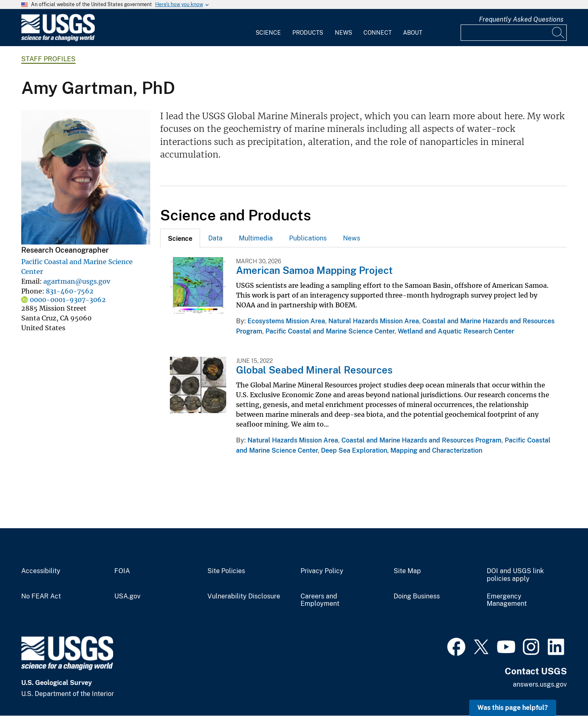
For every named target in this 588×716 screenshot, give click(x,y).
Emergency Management (507, 600)
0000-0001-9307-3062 (68, 300)
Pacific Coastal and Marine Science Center (330, 331)
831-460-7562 (70, 291)
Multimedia (256, 238)
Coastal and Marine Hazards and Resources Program (421, 440)
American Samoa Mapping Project (314, 270)
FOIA (122, 571)
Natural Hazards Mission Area (374, 321)
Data (215, 238)
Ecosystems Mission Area (286, 321)
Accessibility (41, 571)
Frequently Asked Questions (521, 19)
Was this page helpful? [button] (513, 708)
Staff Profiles (48, 59)
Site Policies (226, 571)
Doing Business (417, 596)
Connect (378, 33)
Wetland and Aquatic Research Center (456, 331)
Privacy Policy (322, 571)
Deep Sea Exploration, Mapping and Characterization (402, 450)
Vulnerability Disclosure (244, 596)
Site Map (407, 571)
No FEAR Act (41, 596)
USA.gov (127, 596)
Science (268, 33)
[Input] (514, 33)
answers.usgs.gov (540, 684)
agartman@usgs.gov (77, 281)
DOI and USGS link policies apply (515, 575)
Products (308, 33)
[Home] (58, 39)
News (343, 33)
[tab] (180, 238)
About (413, 33)
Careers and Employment (320, 600)
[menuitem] (268, 28)
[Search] (559, 33)
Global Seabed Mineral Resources (314, 370)
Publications (308, 238)
